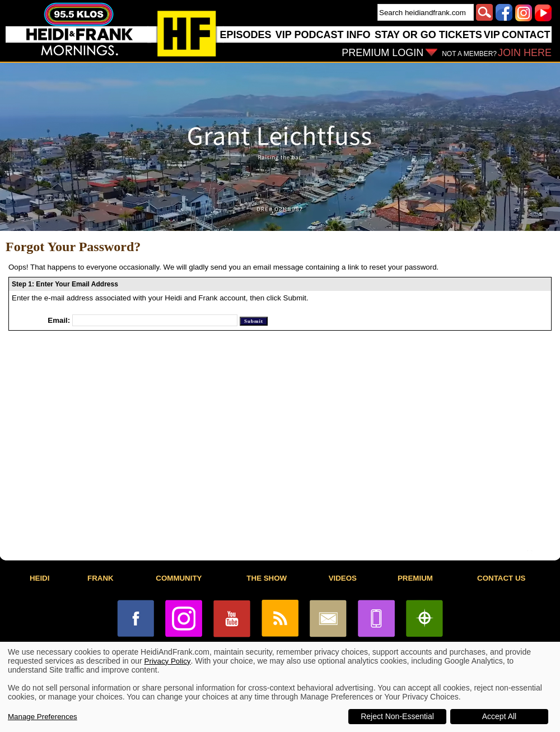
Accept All (499, 716)
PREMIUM (415, 578)
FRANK (101, 578)
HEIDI (40, 578)
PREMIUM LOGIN (382, 53)
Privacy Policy (168, 661)
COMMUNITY (179, 578)
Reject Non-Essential (397, 716)
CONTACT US (501, 578)
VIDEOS (343, 578)
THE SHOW (267, 578)
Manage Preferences (43, 717)
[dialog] (280, 687)
